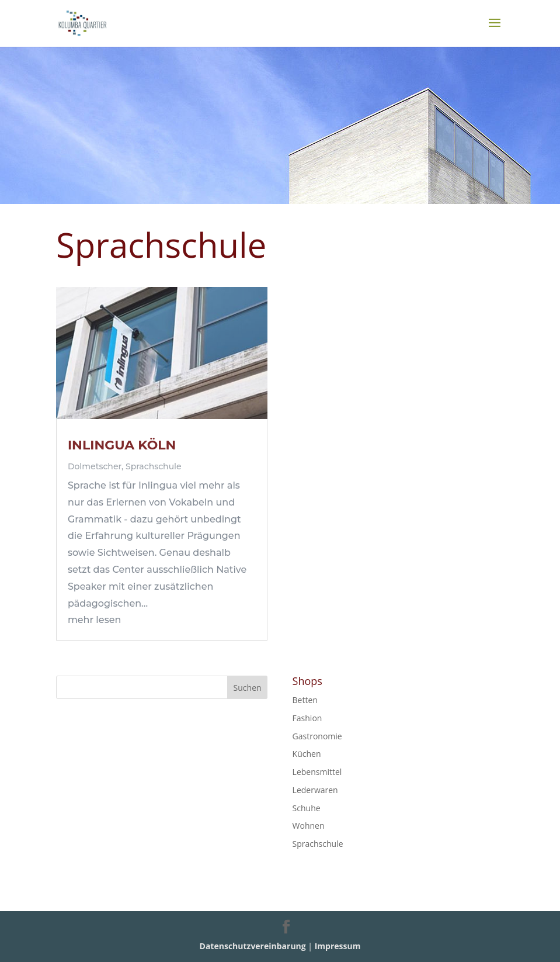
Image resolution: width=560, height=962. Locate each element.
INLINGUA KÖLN (122, 445)
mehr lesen (94, 620)
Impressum (338, 946)
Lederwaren (315, 790)
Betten (305, 700)
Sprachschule (154, 466)
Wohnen (309, 826)
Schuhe (307, 808)
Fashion (307, 718)
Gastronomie (317, 736)
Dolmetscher (95, 466)
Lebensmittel (317, 772)
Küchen (307, 754)
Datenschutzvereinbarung (253, 946)
